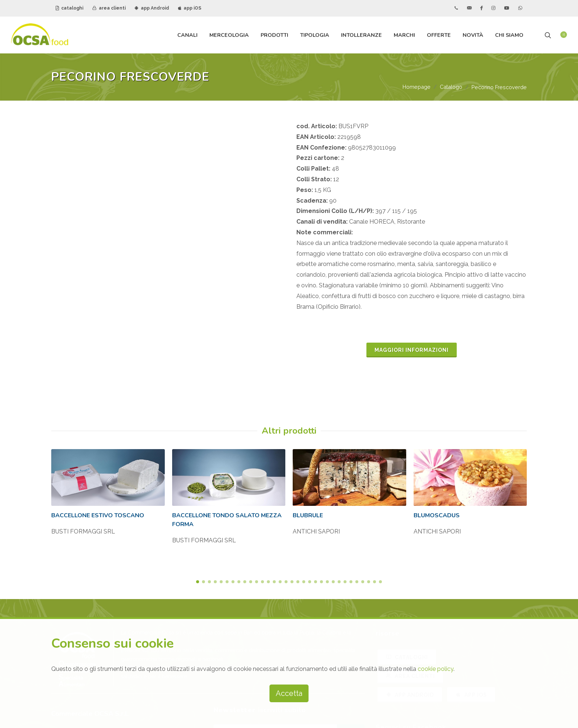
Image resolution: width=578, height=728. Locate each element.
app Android (152, 8)
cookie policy (436, 669)
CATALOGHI (407, 522)
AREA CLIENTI (410, 541)
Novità (473, 35)
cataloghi (69, 8)
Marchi (404, 35)
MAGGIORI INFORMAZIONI (412, 350)
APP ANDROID (410, 560)
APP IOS (471, 560)
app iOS (190, 8)
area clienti (109, 8)
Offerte (439, 35)
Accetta (289, 693)
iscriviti (351, 596)
